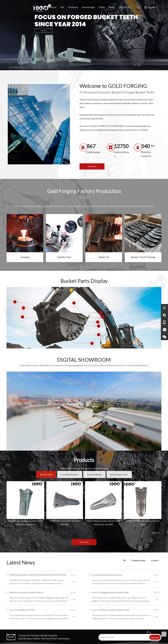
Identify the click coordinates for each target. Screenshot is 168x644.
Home (40, 7)
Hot (62, 7)
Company (73, 7)
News (112, 7)
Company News (138, 560)
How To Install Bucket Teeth (22, 610)
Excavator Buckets (70, 474)
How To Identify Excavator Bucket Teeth (111, 610)
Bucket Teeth (46, 474)
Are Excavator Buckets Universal (107, 575)
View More (44, 30)
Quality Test (64, 257)
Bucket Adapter (94, 474)
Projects (155, 560)
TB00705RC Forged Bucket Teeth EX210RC (65, 523)
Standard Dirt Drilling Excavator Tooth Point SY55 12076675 (25, 523)
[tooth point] (64, 233)
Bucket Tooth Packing (143, 257)
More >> (156, 533)
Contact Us (124, 7)
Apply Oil (104, 257)
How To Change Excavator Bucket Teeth (111, 592)
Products (52, 7)
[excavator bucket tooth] (143, 233)
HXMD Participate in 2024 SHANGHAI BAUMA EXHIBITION (38, 575)
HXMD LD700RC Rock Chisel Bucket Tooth (143, 523)
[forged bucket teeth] (25, 233)
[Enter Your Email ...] (124, 637)
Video (102, 7)
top (164, 634)
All (124, 560)
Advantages (89, 7)
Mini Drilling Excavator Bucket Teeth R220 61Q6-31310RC (103, 523)
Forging (25, 257)
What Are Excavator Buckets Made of (26, 592)
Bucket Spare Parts (119, 474)
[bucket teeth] (104, 233)
